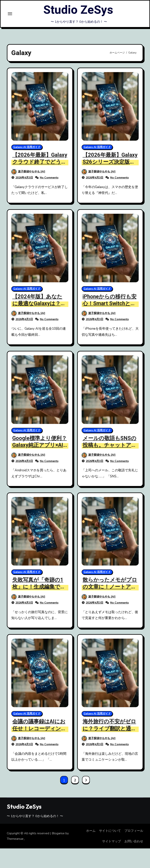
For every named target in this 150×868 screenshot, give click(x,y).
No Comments (49, 178)
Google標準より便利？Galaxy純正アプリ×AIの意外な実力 (40, 445)
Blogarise (58, 833)
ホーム (91, 831)
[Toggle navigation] (10, 14)
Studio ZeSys (78, 10)
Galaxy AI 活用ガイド (27, 147)
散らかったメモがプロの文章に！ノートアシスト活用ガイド (110, 587)
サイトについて (110, 831)
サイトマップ (112, 841)
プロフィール (134, 831)
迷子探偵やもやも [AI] (28, 172)
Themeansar (15, 839)
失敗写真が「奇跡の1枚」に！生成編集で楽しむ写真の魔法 (39, 587)
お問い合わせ (134, 841)
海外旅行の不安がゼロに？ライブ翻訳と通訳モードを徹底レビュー (110, 728)
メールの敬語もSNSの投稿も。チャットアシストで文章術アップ (110, 445)
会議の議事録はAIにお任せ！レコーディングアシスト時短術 (39, 728)
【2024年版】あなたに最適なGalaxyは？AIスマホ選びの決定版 (39, 304)
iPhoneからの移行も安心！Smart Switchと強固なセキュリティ (110, 304)
